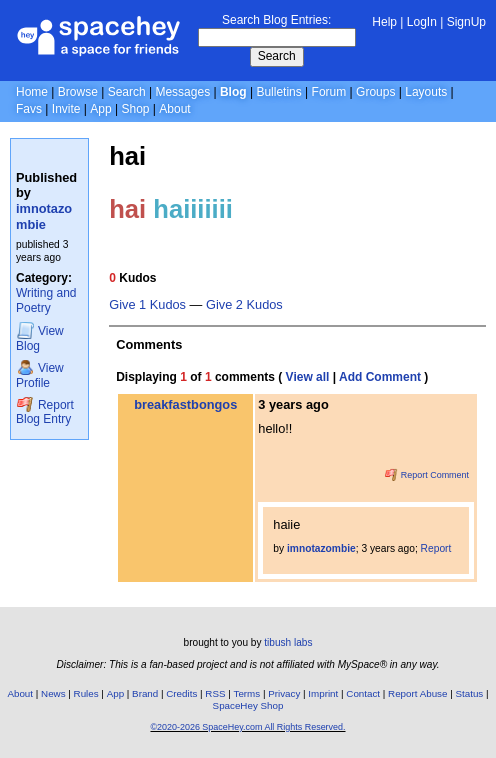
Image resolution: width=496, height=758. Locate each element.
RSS (215, 693)
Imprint (323, 693)
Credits (181, 693)
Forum (329, 92)
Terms (247, 693)
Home (32, 92)
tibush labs (288, 642)
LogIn (422, 22)
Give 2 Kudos (244, 305)
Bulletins (278, 92)
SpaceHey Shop (248, 705)
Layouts (426, 92)
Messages (182, 92)
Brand (145, 693)
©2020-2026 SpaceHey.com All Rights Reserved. (247, 727)
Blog (233, 92)
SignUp (466, 22)
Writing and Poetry (46, 300)
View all (308, 377)
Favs (29, 109)
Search (277, 56)
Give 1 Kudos (147, 305)
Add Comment (380, 377)
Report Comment (427, 475)
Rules (86, 693)
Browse (78, 92)
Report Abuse (417, 693)
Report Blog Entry (45, 411)
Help (384, 22)
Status (469, 693)
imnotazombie (44, 216)
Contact (363, 693)
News (53, 693)
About (174, 109)
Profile (40, 374)
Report (436, 548)
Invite (66, 109)
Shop (135, 109)
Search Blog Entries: (276, 20)
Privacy (284, 693)
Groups (375, 92)
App (100, 109)
